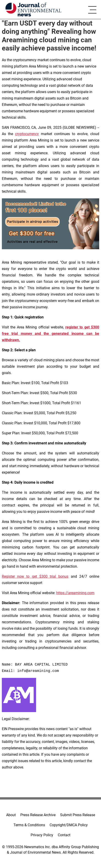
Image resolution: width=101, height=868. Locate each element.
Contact (64, 835)
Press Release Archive (38, 815)
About (11, 815)
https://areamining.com (75, 593)
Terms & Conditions (29, 825)
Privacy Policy (42, 835)
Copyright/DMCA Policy (69, 825)
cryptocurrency (27, 134)
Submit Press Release (78, 815)
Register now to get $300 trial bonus (35, 576)
